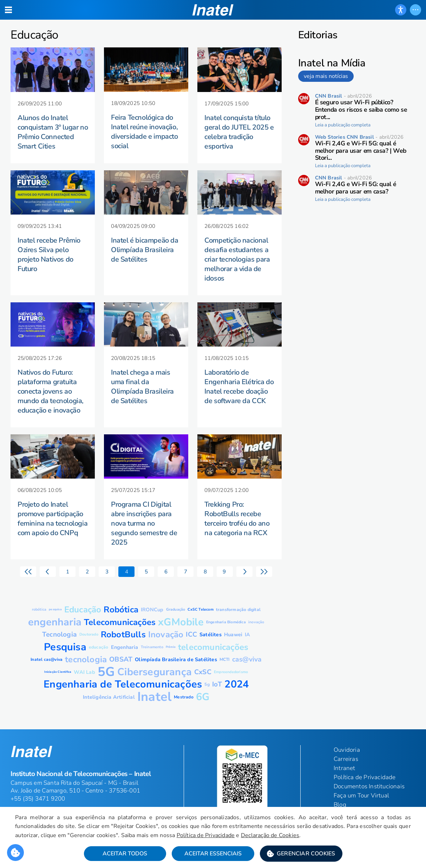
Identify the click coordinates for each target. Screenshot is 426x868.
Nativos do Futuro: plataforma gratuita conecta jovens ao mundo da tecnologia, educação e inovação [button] (51, 391)
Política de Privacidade (221, 836)
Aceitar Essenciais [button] (213, 854)
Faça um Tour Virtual (361, 795)
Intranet (345, 768)
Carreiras (346, 759)
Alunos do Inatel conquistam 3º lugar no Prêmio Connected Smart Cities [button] (53, 132)
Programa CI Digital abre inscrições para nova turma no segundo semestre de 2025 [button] (144, 523)
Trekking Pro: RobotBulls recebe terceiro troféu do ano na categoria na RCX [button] (237, 519)
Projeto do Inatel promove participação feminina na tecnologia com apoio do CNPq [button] (53, 519)
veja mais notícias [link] (326, 76)
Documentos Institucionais (369, 786)
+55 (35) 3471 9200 (38, 799)
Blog (340, 805)
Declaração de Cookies (285, 836)
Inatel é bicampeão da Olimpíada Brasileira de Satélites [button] (145, 250)
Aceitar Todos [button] (125, 854)
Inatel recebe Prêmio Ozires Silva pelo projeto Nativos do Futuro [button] (49, 255)
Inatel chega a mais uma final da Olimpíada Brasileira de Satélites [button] (142, 387)
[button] (301, 854)
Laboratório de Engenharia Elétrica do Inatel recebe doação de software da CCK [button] (239, 387)
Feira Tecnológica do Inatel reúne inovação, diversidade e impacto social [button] (145, 132)
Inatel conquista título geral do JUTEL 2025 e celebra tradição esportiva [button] (239, 132)
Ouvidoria (347, 750)
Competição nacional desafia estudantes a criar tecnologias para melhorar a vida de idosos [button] (237, 259)
